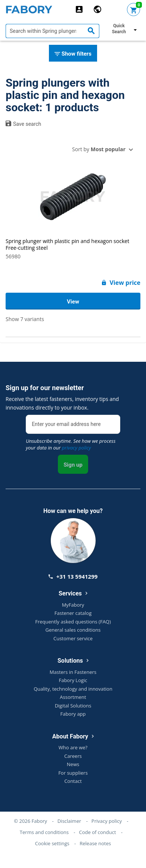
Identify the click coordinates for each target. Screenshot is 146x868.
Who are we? (73, 747)
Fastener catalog (73, 613)
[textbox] (52, 31)
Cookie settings (52, 843)
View (73, 302)
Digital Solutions (73, 706)
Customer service (73, 638)
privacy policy (77, 448)
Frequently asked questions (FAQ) (73, 622)
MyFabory (73, 605)
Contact (73, 781)
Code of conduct (98, 832)
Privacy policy (107, 821)
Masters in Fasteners (73, 672)
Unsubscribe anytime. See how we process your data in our (71, 444)
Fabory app (73, 714)
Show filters (73, 54)
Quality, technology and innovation (73, 689)
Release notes (95, 843)
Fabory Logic (73, 680)
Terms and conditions (44, 832)
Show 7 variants (25, 319)
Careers (73, 756)
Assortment (73, 697)
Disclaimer (69, 821)
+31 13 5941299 (73, 576)
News (73, 764)
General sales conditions (73, 630)
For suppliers (73, 773)
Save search (23, 124)
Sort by (99, 149)
